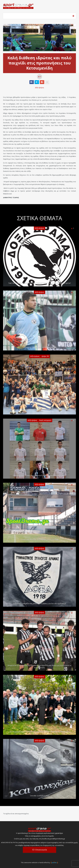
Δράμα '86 (45, 356)
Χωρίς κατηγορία (45, 420)
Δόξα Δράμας (40, 88)
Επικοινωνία (41, 850)
